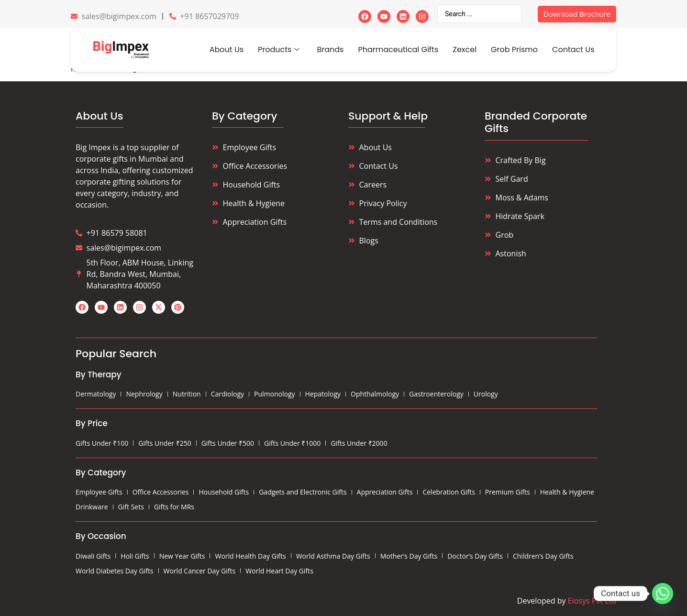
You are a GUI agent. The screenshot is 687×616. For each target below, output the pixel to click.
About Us (227, 49)
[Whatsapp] (663, 594)
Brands (330, 49)
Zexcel (465, 49)
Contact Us (573, 49)
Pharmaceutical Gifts (398, 49)
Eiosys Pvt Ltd (592, 601)
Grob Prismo (514, 49)
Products (279, 49)
